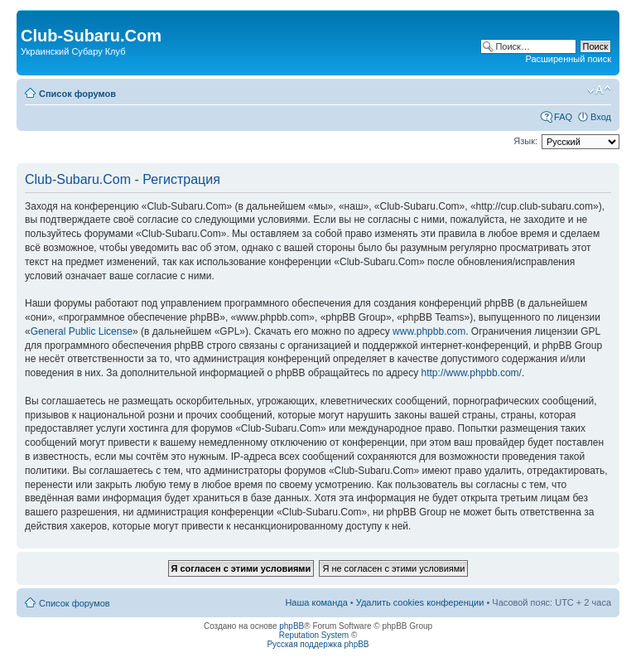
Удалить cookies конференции (420, 602)
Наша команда (316, 602)
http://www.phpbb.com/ (472, 373)
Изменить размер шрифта (599, 90)
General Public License (82, 331)
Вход (601, 117)
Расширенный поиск (568, 59)
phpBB (291, 626)
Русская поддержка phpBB (318, 644)
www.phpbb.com (429, 331)
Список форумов (77, 94)
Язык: (525, 141)
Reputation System (314, 635)
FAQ (563, 117)
